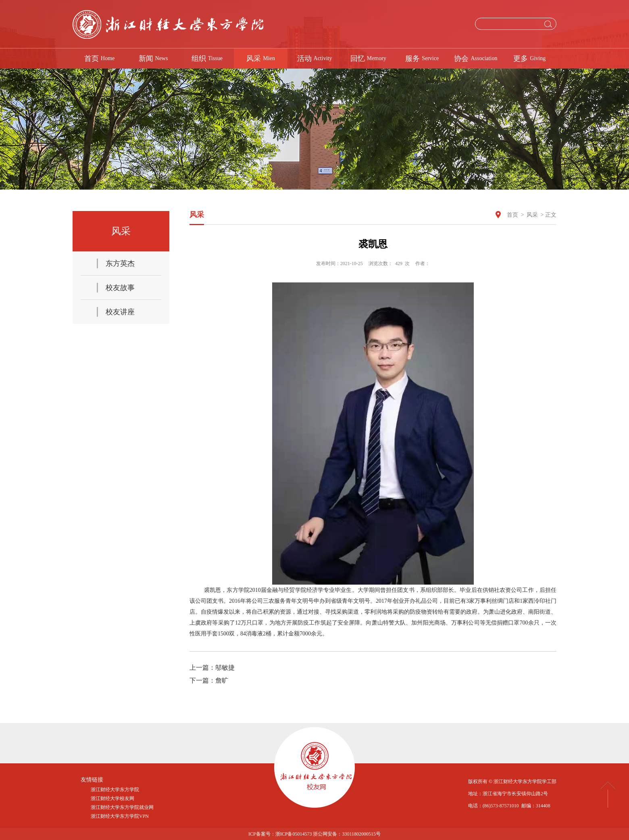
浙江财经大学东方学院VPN (120, 816)
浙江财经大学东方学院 (115, 790)
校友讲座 (120, 312)
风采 (532, 215)
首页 (512, 215)
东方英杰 (120, 263)
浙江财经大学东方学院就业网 (122, 807)
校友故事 (120, 288)
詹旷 (222, 680)
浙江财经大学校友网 (112, 798)
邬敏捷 (225, 668)
